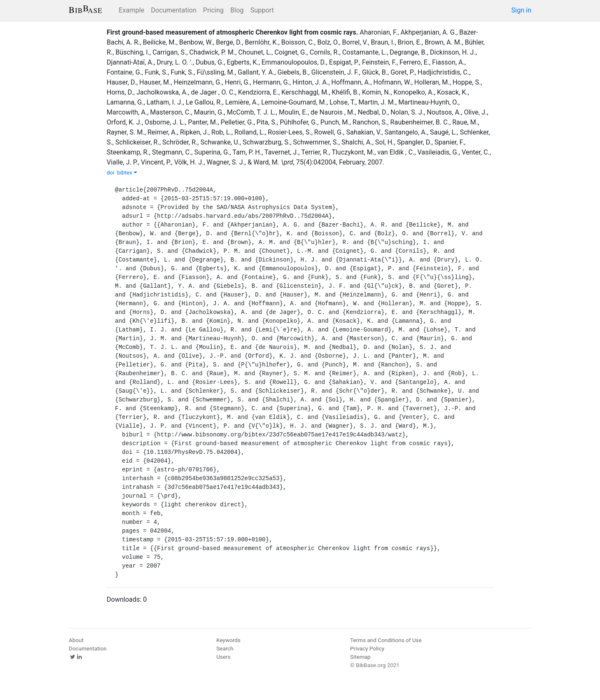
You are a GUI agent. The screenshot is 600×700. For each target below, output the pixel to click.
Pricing (213, 10)
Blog (237, 10)
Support (262, 10)
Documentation (174, 10)
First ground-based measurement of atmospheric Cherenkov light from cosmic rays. (232, 32)
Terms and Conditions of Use (386, 640)
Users (223, 657)
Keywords (228, 640)
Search (225, 649)
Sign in (521, 10)
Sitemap (360, 657)
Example (131, 10)
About (76, 640)
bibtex (127, 173)
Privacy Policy (367, 649)
